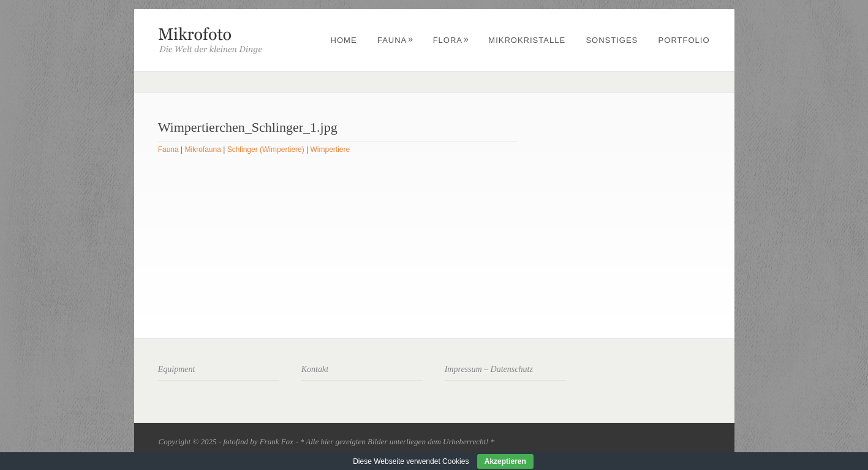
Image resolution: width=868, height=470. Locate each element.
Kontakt (315, 369)
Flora (451, 40)
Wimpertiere (330, 150)
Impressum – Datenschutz (489, 369)
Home (344, 40)
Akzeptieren (505, 461)
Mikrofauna (203, 150)
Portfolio (684, 40)
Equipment (177, 369)
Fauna (395, 40)
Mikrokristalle (527, 40)
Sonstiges (612, 40)
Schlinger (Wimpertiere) (266, 150)
